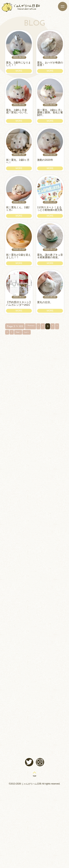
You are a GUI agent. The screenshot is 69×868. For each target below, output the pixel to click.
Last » (37, 376)
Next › (26, 376)
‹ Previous (32, 369)
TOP (34, 855)
